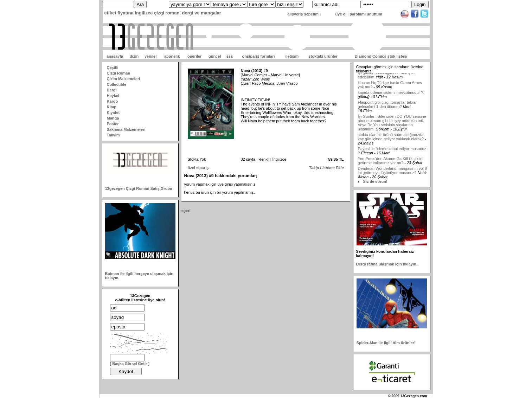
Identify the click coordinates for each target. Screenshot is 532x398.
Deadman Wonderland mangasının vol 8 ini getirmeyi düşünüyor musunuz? (393, 174)
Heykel (113, 96)
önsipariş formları (259, 56)
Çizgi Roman (119, 73)
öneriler (194, 56)
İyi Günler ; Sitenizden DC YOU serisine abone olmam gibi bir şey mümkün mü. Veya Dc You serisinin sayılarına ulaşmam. (392, 127)
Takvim (113, 135)
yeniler (151, 56)
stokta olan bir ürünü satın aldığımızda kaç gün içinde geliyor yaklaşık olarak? (391, 141)
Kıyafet (113, 113)
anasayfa (115, 56)
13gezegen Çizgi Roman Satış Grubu (139, 188)
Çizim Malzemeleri (124, 79)
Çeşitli (113, 68)
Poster (113, 124)
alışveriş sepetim (303, 14)
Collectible (117, 84)
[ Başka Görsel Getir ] (130, 364)
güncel (215, 56)
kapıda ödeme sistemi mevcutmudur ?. (391, 96)
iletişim (292, 56)
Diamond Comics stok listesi (381, 56)
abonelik (172, 56)
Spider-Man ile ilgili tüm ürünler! (386, 343)
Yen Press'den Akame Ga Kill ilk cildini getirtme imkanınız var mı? (391, 165)
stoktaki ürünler (323, 56)
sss (230, 56)
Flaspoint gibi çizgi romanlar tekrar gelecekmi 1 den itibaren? (387, 108)
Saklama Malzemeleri (126, 129)
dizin (134, 56)
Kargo (113, 101)
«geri (186, 211)
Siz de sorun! (375, 181)
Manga (113, 118)
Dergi (112, 90)
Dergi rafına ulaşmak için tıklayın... (388, 264)
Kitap (112, 107)
